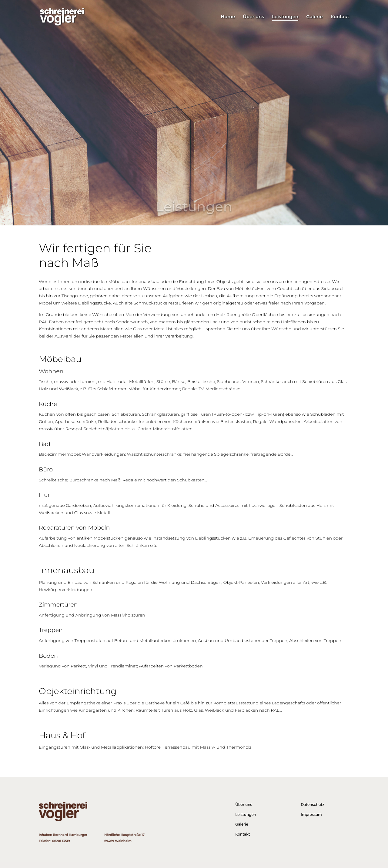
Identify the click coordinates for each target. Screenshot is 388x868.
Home (228, 17)
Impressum (311, 815)
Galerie (314, 17)
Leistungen (285, 17)
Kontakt (340, 17)
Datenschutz (313, 805)
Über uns (253, 17)
